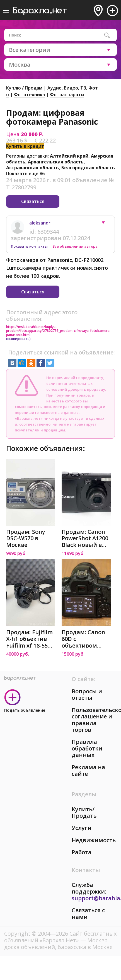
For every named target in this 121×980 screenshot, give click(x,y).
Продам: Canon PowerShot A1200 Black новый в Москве (85, 538)
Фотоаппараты (67, 95)
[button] (106, 224)
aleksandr (40, 223)
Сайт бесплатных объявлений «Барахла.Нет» (60, 937)
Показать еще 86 (25, 173)
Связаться (33, 201)
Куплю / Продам (24, 88)
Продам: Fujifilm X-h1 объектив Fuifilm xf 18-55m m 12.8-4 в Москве (30, 639)
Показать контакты (30, 246)
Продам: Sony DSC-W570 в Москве (26, 538)
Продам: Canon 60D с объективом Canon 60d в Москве (83, 639)
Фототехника (29, 95)
